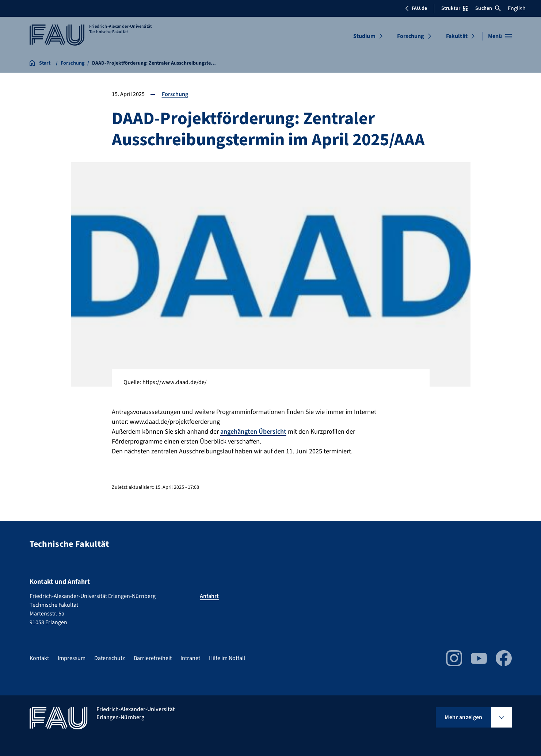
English (517, 8)
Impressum (72, 658)
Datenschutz (110, 658)
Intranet (190, 658)
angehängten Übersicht (253, 432)
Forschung (411, 36)
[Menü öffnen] (500, 36)
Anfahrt (209, 596)
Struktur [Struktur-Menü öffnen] (455, 8)
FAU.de (416, 8)
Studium (364, 36)
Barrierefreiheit (153, 658)
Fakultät (457, 36)
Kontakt (39, 658)
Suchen (488, 8)
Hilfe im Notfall (227, 658)
